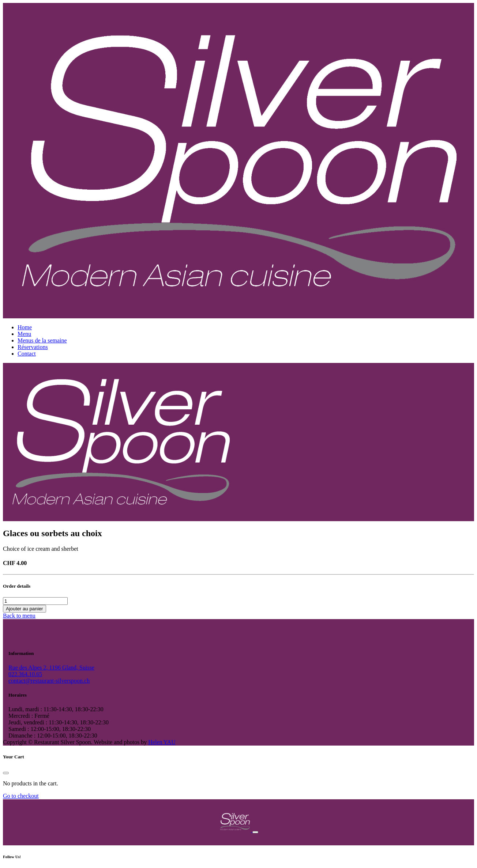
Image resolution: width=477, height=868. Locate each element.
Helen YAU (162, 742)
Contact (27, 354)
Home (25, 327)
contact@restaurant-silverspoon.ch (49, 681)
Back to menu (19, 616)
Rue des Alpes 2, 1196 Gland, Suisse (51, 668)
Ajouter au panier (25, 609)
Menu (24, 334)
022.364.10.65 (25, 674)
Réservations (33, 347)
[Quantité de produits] (35, 601)
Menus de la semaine (42, 340)
